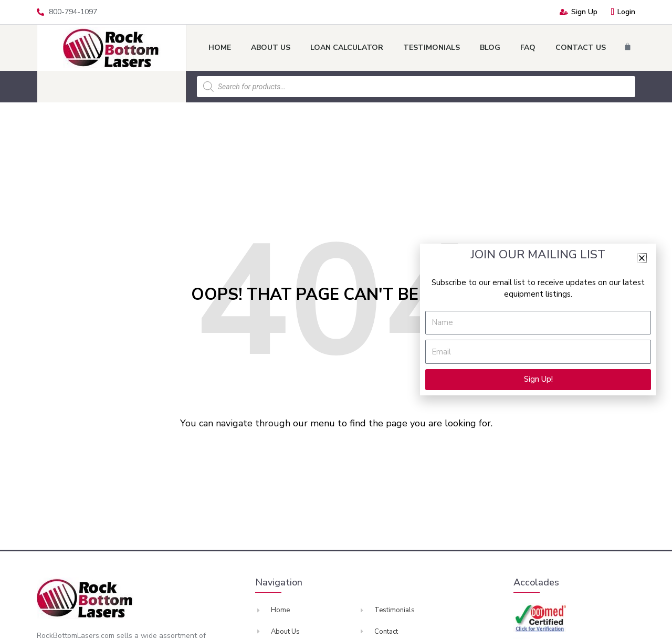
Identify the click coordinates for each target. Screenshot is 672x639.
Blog (490, 48)
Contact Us (581, 48)
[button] (642, 258)
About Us (271, 48)
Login (623, 12)
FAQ (528, 48)
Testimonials (432, 48)
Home (220, 48)
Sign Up (579, 12)
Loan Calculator (347, 48)
